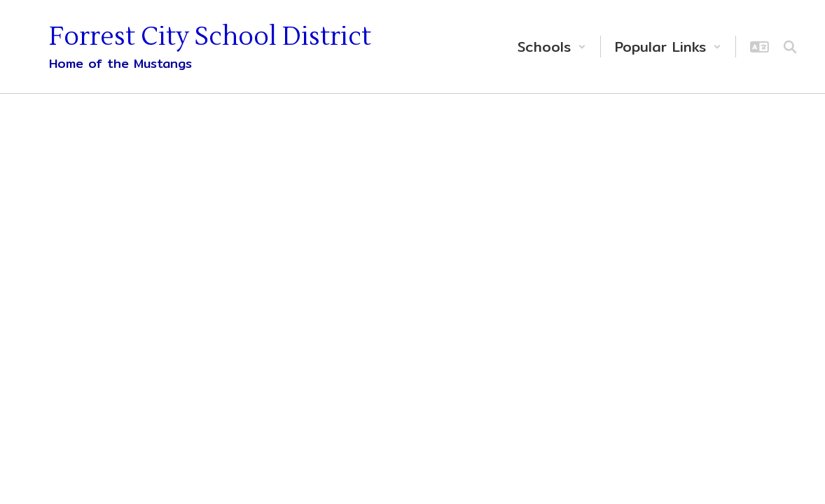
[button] (552, 47)
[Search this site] (790, 47)
